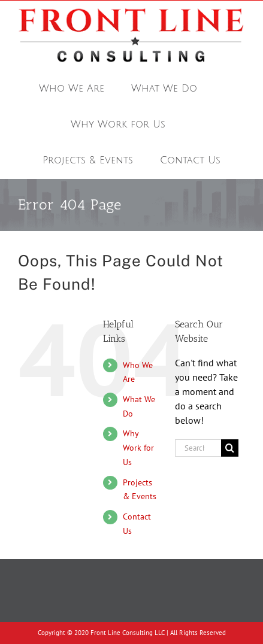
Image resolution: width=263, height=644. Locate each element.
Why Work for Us (138, 448)
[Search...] (198, 448)
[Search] (230, 448)
